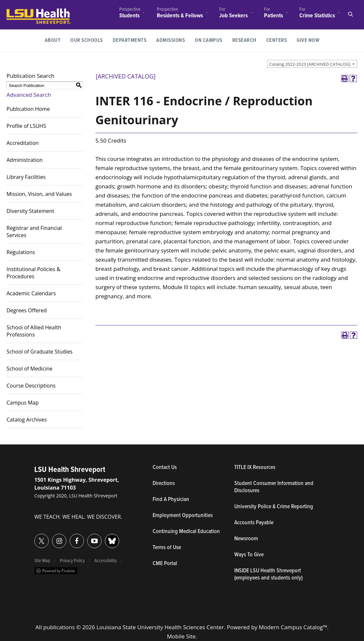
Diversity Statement (30, 211)
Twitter (34, 537)
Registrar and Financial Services (34, 232)
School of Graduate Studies (40, 352)
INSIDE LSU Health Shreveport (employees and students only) (268, 575)
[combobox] (312, 64)
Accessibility (106, 561)
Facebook (70, 537)
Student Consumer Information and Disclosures (274, 487)
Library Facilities (26, 177)
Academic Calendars (31, 293)
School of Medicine (30, 369)
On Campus (209, 40)
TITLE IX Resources (255, 468)
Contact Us (193, 468)
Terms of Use (167, 548)
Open (350, 14)
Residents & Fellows (180, 16)
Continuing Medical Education (186, 532)
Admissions (171, 40)
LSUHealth (20, 12)
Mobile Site (181, 636)
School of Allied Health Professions (34, 331)
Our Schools (87, 40)
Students (129, 16)
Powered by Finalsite (56, 571)
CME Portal (193, 564)
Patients (273, 16)
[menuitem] (130, 14)
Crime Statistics (317, 16)
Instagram (52, 537)
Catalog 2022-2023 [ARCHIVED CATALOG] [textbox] (310, 64)
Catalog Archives (27, 420)
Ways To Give (249, 555)
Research (247, 40)
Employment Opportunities (183, 516)
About (53, 40)
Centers (277, 40)
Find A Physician (171, 500)
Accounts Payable (254, 523)
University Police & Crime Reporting (274, 507)
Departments (130, 40)
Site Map (42, 561)
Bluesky (105, 537)
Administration (25, 160)
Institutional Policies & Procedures (33, 273)
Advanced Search (29, 95)
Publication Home (28, 109)
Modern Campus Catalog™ (293, 627)
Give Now (308, 40)
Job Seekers (233, 16)
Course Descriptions (31, 386)
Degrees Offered (27, 310)
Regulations (21, 252)
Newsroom (246, 539)
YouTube (87, 537)
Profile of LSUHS (26, 126)
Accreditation (23, 143)
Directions (164, 484)
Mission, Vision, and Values (39, 194)
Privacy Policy (72, 561)
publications (59, 627)
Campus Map (23, 403)
